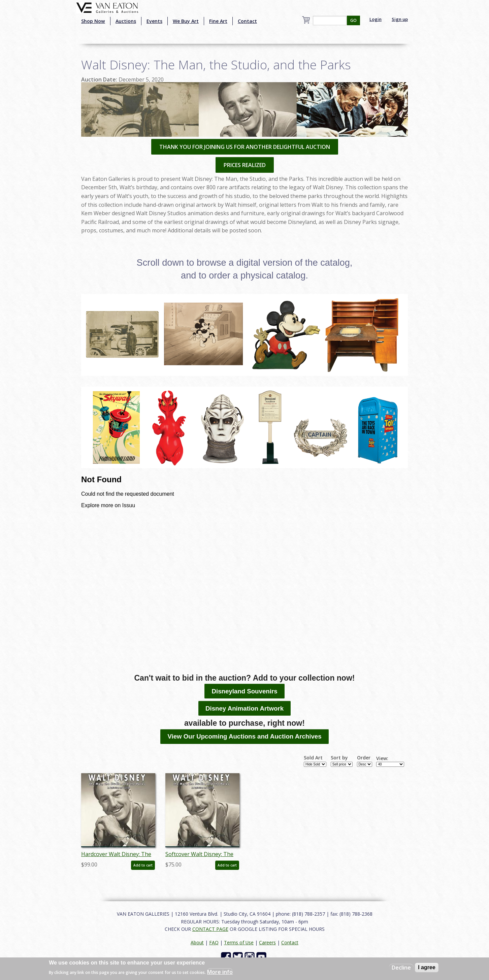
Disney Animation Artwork (244, 708)
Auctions (126, 21)
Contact (247, 21)
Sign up (400, 19)
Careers (267, 942)
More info (220, 972)
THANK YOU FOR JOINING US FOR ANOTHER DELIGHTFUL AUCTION (245, 147)
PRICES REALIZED (245, 165)
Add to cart (143, 865)
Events (154, 21)
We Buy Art (186, 21)
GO (353, 20)
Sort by (339, 758)
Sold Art (313, 758)
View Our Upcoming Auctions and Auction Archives (244, 736)
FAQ (214, 942)
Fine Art (218, 21)
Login (376, 19)
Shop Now (93, 21)
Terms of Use (239, 942)
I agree (427, 967)
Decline (401, 968)
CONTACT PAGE (210, 929)
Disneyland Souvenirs (244, 691)
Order (364, 758)
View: (382, 758)
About (197, 942)
